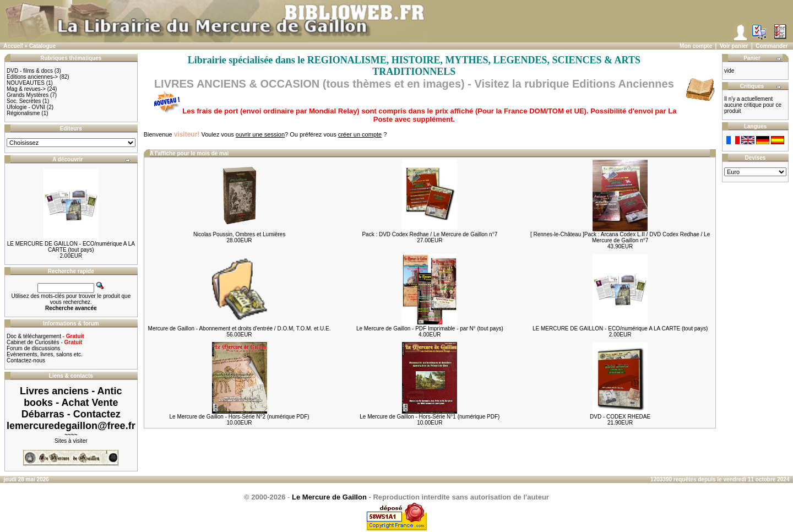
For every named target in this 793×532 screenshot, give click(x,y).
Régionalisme (23, 113)
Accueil (13, 46)
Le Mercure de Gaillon (329, 497)
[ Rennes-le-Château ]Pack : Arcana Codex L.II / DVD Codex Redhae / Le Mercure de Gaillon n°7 (620, 237)
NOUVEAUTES (26, 83)
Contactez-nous (26, 360)
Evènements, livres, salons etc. (45, 354)
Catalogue (42, 46)
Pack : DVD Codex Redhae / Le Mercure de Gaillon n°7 (430, 234)
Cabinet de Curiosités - (44, 342)
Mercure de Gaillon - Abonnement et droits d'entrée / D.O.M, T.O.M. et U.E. (240, 329)
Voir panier (734, 46)
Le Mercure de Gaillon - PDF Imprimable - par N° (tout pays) (430, 329)
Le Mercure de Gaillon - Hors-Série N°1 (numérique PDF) (430, 417)
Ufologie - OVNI (26, 107)
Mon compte (696, 46)
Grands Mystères (28, 95)
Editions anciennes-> (32, 77)
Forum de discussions (33, 348)
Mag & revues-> (26, 89)
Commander (772, 46)
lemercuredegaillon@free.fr (71, 426)
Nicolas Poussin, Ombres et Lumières (239, 234)
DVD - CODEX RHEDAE (620, 417)
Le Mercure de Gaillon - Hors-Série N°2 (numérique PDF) (239, 417)
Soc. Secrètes (24, 101)
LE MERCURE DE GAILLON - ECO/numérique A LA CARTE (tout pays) (71, 247)
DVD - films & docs (30, 71)
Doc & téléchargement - (45, 336)
